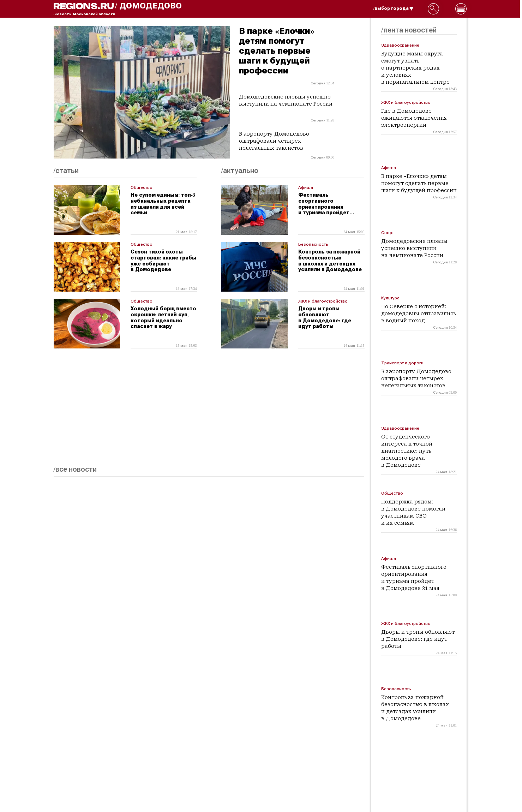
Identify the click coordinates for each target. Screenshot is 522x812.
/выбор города (394, 8)
